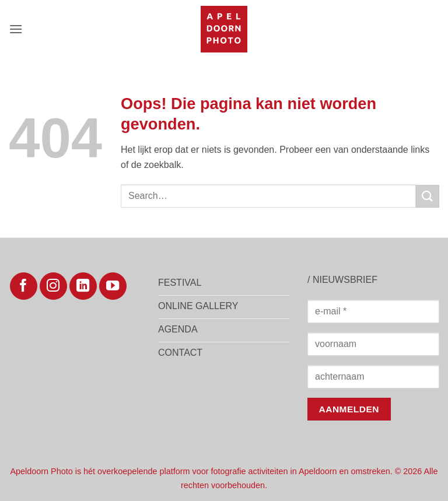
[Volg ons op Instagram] (53, 286)
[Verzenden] (428, 196)
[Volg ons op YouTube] (113, 286)
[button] (16, 29)
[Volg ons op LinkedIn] (83, 286)
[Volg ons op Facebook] (24, 286)
